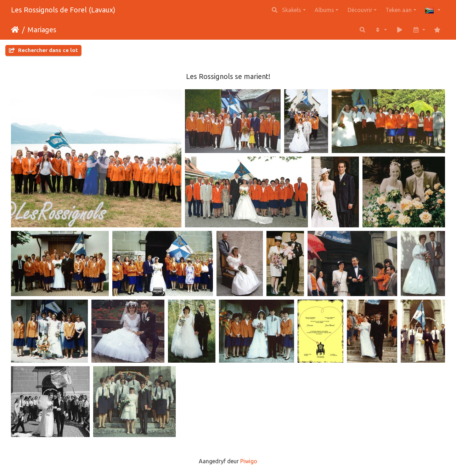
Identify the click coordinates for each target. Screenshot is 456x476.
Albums (324, 10)
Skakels (292, 10)
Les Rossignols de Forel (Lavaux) (63, 10)
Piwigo (249, 461)
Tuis (15, 30)
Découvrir (360, 10)
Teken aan (399, 10)
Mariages (42, 30)
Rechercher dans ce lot (43, 50)
